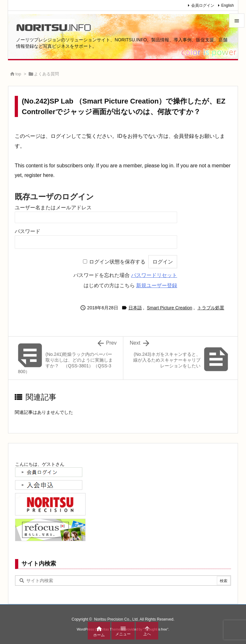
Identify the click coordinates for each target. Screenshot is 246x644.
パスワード (28, 231)
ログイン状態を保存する (117, 262)
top (18, 74)
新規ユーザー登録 (157, 285)
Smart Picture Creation (170, 308)
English (228, 5)
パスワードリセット (154, 275)
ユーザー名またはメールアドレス (53, 208)
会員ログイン (203, 5)
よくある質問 (46, 74)
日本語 (135, 308)
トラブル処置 (211, 308)
